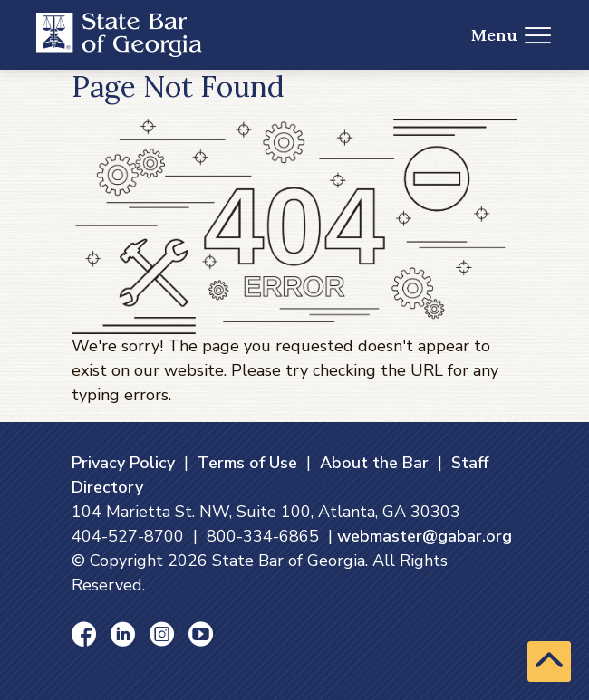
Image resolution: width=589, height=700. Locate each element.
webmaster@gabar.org (425, 536)
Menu (512, 35)
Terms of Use (247, 463)
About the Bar (374, 463)
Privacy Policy (123, 463)
